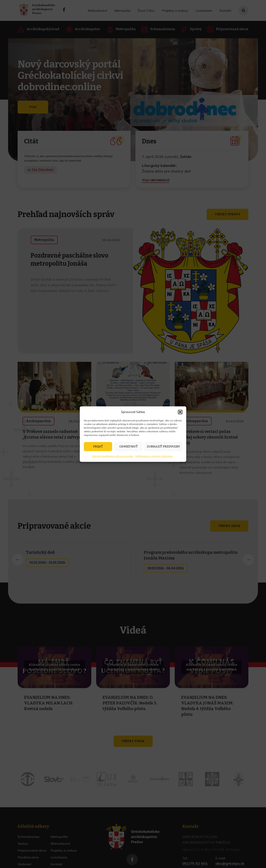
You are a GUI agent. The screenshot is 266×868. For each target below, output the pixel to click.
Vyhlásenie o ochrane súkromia (154, 456)
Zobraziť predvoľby (163, 446)
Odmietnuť (128, 446)
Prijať (98, 446)
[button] (180, 412)
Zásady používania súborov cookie (112, 456)
